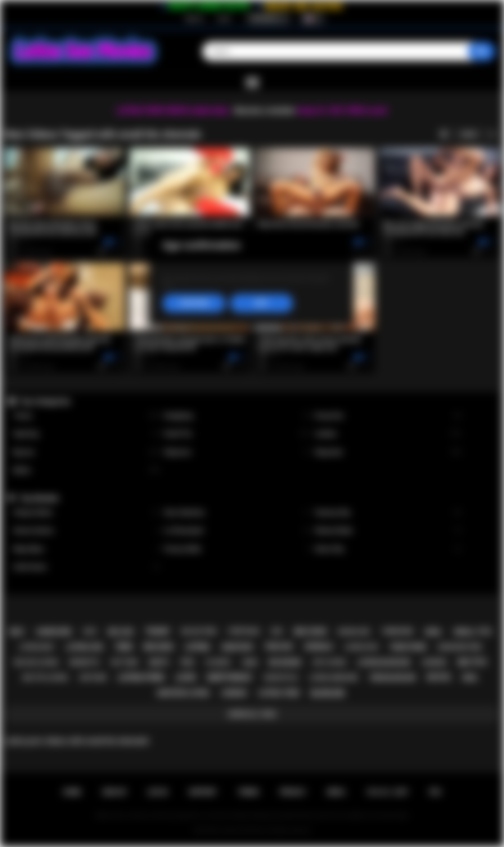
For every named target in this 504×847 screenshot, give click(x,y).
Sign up (194, 18)
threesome (397, 631)
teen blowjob (392, 678)
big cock (310, 632)
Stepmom (237, 452)
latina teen (279, 693)
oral (470, 678)
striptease (243, 631)
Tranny (86, 416)
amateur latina (183, 693)
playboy (218, 662)
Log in (224, 18)
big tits (472, 662)
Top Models (39, 498)
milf (17, 632)
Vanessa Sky (388, 513)
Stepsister (388, 452)
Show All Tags (252, 714)
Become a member (265, 111)
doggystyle (281, 678)
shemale (319, 647)
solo (90, 631)
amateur (237, 647)
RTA (436, 792)
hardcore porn (459, 647)
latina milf (37, 647)
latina (197, 647)
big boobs (285, 662)
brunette (84, 662)
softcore (93, 678)
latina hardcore (334, 678)
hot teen (124, 662)
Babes (86, 470)
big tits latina (45, 677)
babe (250, 662)
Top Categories (45, 401)
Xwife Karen (86, 567)
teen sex (278, 647)
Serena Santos (86, 531)
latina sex (84, 647)
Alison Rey (388, 549)
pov (188, 662)
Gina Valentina (237, 513)
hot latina (329, 662)
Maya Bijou (86, 549)
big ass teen (199, 631)
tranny (157, 631)
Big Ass (86, 452)
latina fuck (362, 647)
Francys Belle (237, 549)
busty (159, 662)
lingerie (434, 662)
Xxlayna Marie (86, 513)
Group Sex (388, 416)
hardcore (54, 632)
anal (433, 632)
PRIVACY (293, 792)
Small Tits (237, 434)
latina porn (141, 677)
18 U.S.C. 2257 (387, 792)
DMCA (336, 792)
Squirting (86, 434)
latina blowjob (383, 662)
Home (72, 792)
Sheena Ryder (388, 531)
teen (124, 647)
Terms (248, 792)
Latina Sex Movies (243, 830)
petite (439, 677)
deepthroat (230, 677)
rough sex (354, 632)
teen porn (408, 647)
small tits (472, 632)
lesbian (234, 693)
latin (185, 677)
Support (202, 792)
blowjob (328, 693)
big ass (121, 632)
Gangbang (237, 416)
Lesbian (388, 434)
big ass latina (36, 662)
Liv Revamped (237, 531)
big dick (159, 647)
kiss (277, 631)
